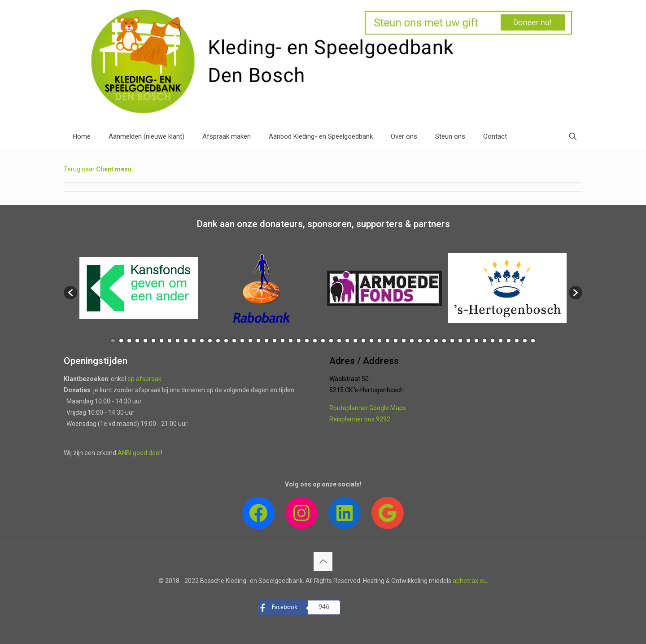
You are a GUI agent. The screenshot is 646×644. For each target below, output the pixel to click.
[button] (70, 293)
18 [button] (250, 341)
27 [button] (323, 341)
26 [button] (315, 341)
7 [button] (161, 341)
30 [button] (347, 341)
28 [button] (331, 341)
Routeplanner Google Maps (368, 408)
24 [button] (299, 341)
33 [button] (371, 341)
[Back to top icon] (323, 561)
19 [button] (258, 341)
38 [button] (412, 341)
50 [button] (509, 341)
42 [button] (444, 341)
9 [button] (178, 341)
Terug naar (98, 169)
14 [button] (218, 341)
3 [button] (129, 341)
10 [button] (186, 341)
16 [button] (234, 341)
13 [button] (210, 341)
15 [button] (226, 341)
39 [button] (420, 341)
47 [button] (484, 341)
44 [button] (460, 341)
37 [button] (404, 341)
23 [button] (291, 341)
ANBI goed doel (139, 453)
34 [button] (380, 341)
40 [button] (428, 341)
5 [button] (145, 341)
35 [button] (388, 341)
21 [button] (275, 341)
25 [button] (307, 341)
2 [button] (121, 341)
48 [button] (493, 341)
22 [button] (283, 341)
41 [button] (436, 341)
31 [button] (355, 341)
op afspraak (144, 379)
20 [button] (266, 341)
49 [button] (501, 341)
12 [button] (202, 341)
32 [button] (363, 341)
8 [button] (170, 341)
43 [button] (452, 341)
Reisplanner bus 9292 (360, 419)
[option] (139, 288)
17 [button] (242, 341)
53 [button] (533, 341)
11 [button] (194, 341)
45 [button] (468, 341)
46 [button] (476, 341)
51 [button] (517, 341)
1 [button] (113, 341)
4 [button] (137, 341)
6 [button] (153, 341)
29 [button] (339, 341)
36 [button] (396, 341)
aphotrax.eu (470, 581)
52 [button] (525, 341)
